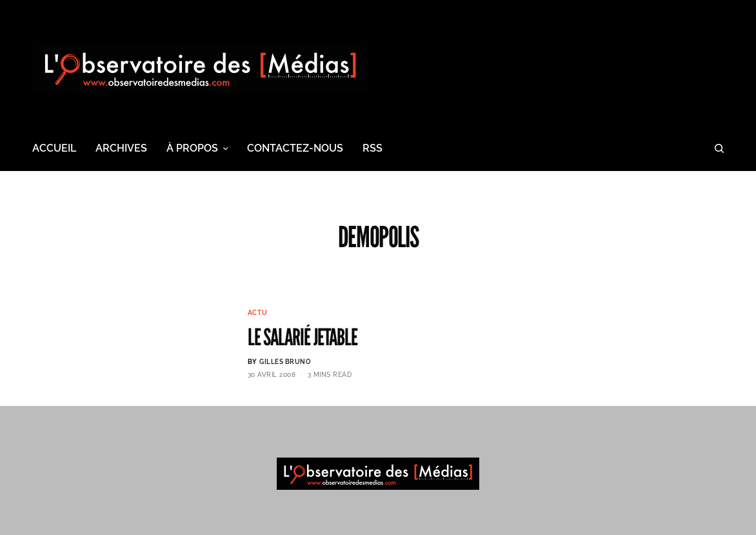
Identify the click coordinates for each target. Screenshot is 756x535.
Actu (258, 313)
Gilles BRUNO (285, 362)
